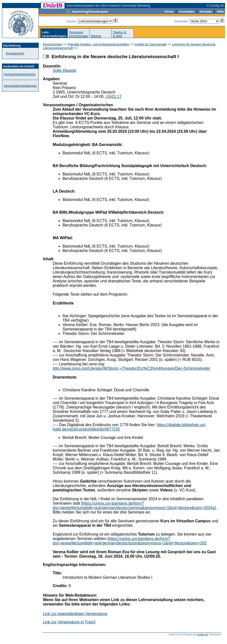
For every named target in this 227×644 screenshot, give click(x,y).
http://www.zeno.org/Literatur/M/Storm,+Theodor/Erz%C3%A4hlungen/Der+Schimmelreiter (131, 368)
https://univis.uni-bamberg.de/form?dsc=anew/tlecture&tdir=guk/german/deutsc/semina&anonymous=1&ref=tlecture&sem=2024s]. (135, 506)
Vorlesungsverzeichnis (19, 74)
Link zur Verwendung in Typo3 (69, 622)
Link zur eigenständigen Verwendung (75, 614)
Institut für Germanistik (151, 44)
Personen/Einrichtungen (79, 34)
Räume (96, 36)
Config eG (202, 635)
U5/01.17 (114, 97)
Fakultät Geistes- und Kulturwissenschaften (99, 44)
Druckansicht (15, 53)
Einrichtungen (53, 44)
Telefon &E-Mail (120, 34)
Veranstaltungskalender (20, 86)
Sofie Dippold (64, 71)
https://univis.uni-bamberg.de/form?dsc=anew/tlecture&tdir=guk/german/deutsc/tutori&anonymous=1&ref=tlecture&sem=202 (130, 541)
